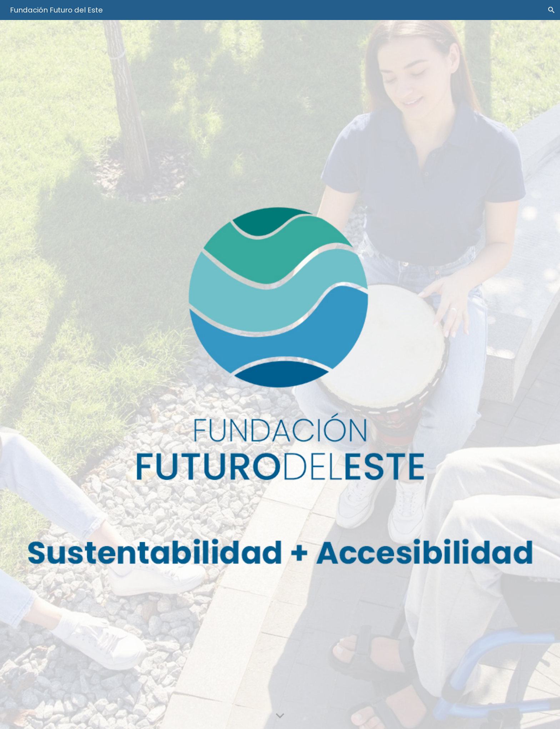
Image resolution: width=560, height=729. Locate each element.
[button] (551, 10)
